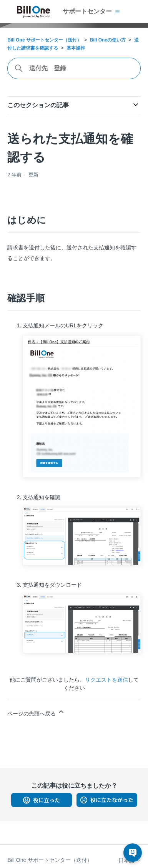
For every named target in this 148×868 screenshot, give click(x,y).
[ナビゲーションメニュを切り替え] (117, 12)
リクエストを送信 (106, 680)
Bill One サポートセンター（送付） (44, 40)
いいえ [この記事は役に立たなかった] (107, 800)
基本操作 (76, 48)
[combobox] (74, 68)
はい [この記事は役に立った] (42, 800)
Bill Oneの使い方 (108, 40)
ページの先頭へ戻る (36, 712)
